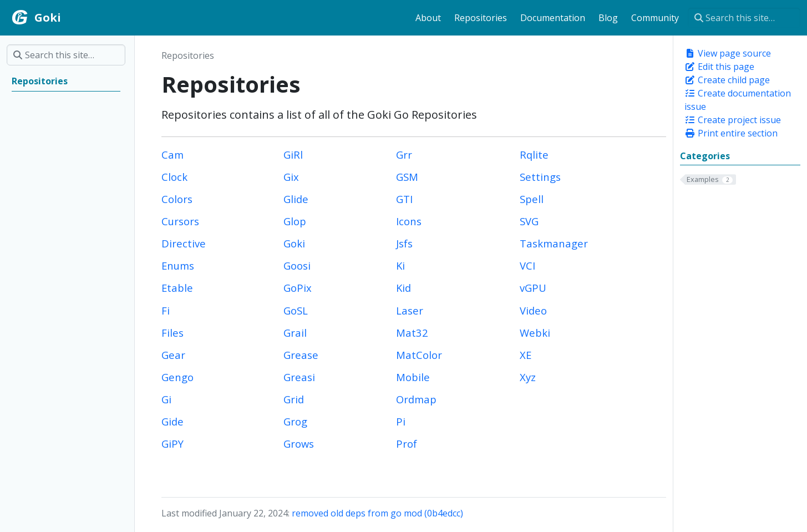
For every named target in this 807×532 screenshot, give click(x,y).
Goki (294, 243)
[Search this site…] (744, 18)
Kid (403, 288)
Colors (177, 199)
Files (172, 333)
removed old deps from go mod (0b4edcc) (377, 513)
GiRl (293, 154)
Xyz (528, 377)
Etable (177, 288)
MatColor (419, 355)
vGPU (533, 288)
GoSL (296, 310)
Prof (407, 444)
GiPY (172, 444)
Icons (409, 221)
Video (533, 310)
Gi (166, 399)
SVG (529, 221)
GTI (404, 199)
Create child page (727, 80)
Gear (173, 355)
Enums (178, 265)
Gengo (177, 377)
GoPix (298, 288)
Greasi (299, 377)
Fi (166, 310)
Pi (401, 421)
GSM (407, 177)
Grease (301, 355)
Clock (174, 177)
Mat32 (412, 333)
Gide (172, 421)
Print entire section (731, 133)
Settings (540, 177)
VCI (527, 265)
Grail (295, 333)
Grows (299, 444)
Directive (184, 243)
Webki (535, 333)
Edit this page (719, 67)
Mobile (413, 377)
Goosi (297, 265)
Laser (410, 310)
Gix (291, 177)
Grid (294, 399)
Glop (295, 221)
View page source (728, 53)
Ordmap (416, 399)
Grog (295, 421)
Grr (404, 154)
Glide (296, 199)
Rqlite (534, 154)
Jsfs (404, 243)
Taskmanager (554, 243)
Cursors (180, 221)
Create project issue (733, 120)
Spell (532, 199)
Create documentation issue (738, 100)
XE (526, 355)
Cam (172, 154)
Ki (400, 265)
